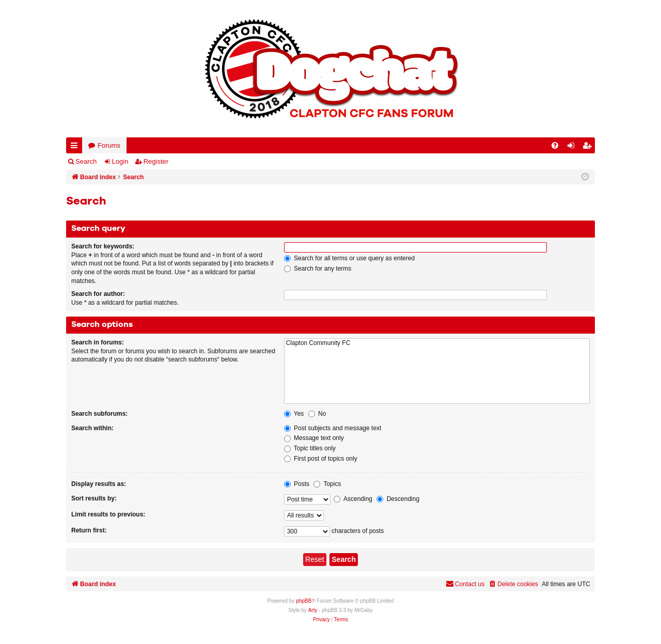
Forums (109, 145)
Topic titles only (310, 448)
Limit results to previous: (108, 514)
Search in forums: (98, 342)
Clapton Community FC (437, 343)
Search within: (92, 428)
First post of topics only (321, 459)
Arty (313, 610)
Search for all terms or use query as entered (349, 258)
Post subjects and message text (333, 428)
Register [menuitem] (589, 147)
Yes (294, 414)
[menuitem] (555, 145)
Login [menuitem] (573, 147)
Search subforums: (99, 414)
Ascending (353, 499)
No (317, 414)
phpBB (304, 601)
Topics (327, 484)
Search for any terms (318, 269)
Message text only (314, 438)
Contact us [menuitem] (465, 584)
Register (156, 161)
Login (120, 161)
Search (86, 161)
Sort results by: (94, 498)
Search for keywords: (103, 246)
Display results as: (99, 484)
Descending (398, 499)
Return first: (89, 530)
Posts (297, 484)
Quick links (76, 147)
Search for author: (98, 294)
